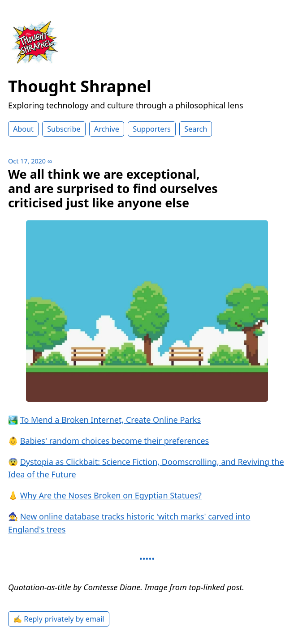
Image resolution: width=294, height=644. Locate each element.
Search (196, 129)
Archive (107, 129)
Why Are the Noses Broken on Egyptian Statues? (111, 495)
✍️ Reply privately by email (59, 619)
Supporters (152, 129)
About (23, 129)
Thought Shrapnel (80, 86)
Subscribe (64, 129)
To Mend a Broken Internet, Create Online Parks (110, 420)
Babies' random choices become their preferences (115, 441)
